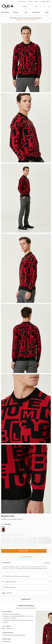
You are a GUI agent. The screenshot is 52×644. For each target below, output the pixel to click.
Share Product (26, 599)
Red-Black (6, 524)
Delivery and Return (9, 587)
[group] (3, 529)
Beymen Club (8, 516)
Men (26, 12)
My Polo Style (5, 12)
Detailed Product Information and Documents (16, 576)
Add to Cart (24, 551)
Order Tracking (22, 2)
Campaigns (43, 2)
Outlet (47, 12)
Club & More (7, 593)
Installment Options (9, 582)
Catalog (30, 2)
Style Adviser (36, 12)
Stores (36, 2)
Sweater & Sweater (26, 557)
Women (16, 12)
